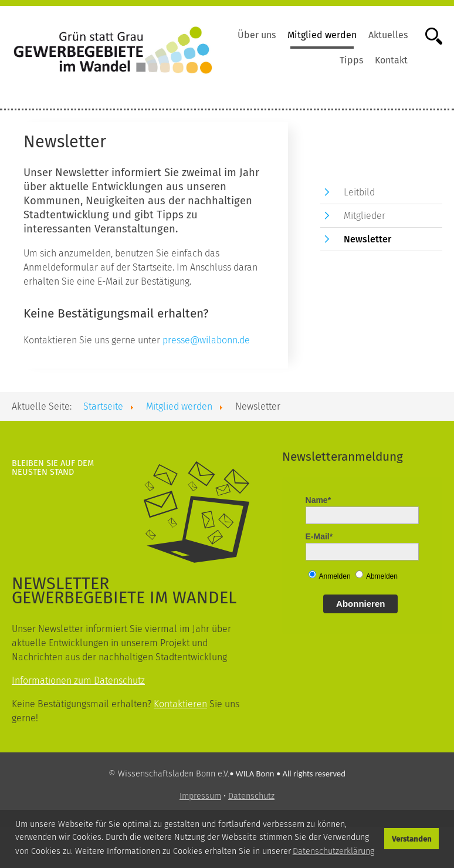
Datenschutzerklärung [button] (333, 851)
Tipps (351, 60)
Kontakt (391, 60)
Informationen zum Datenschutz (78, 680)
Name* (319, 500)
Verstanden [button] (412, 839)
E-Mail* (319, 536)
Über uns (257, 35)
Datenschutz (251, 796)
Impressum (200, 796)
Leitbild (359, 192)
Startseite (103, 406)
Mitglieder (365, 216)
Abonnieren (360, 604)
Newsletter (367, 239)
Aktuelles (388, 35)
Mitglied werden (322, 35)
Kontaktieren (180, 704)
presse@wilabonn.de (206, 340)
